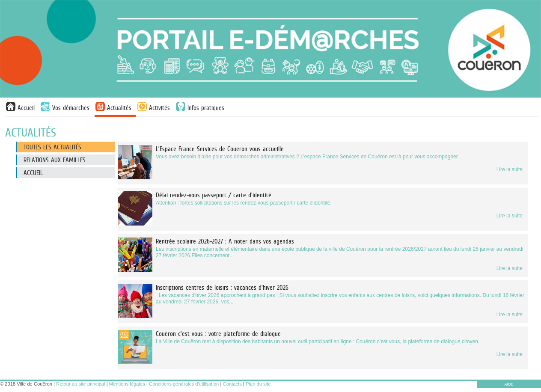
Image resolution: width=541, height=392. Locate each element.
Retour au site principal (80, 384)
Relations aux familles (55, 160)
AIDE (509, 384)
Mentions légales (127, 384)
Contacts (232, 384)
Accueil (33, 173)
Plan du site (258, 384)
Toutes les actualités (52, 147)
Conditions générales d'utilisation (184, 384)
